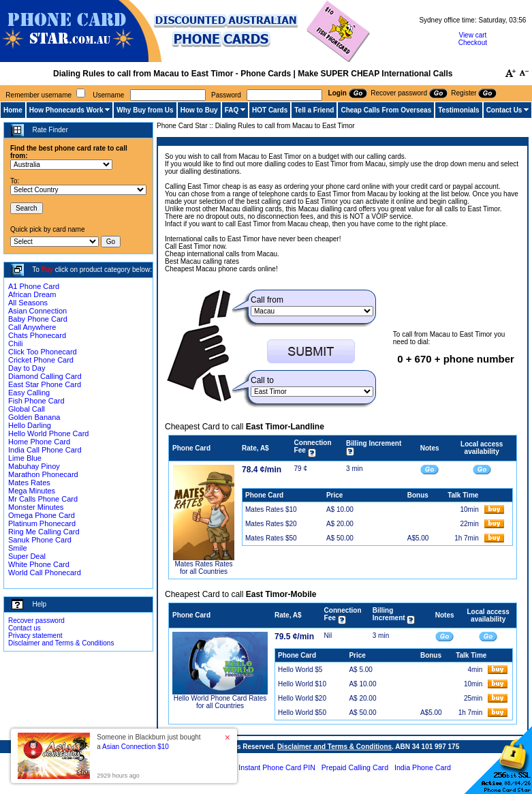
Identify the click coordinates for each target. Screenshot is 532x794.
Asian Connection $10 (136, 747)
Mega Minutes (32, 491)
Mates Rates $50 (271, 538)
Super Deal (27, 556)
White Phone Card (39, 564)
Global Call (27, 409)
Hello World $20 (302, 698)
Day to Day (27, 368)
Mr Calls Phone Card (43, 499)
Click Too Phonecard (43, 352)
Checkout (473, 43)
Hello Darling (30, 425)
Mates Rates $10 (271, 509)
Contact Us (504, 110)
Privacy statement (35, 636)
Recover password (36, 621)
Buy (47, 270)
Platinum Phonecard (42, 523)
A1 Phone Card (34, 286)
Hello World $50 (302, 713)
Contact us (25, 628)
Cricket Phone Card (41, 360)
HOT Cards (270, 110)
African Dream (32, 294)
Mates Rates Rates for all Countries (203, 568)
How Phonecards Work (66, 110)
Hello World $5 (300, 670)
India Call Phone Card (45, 450)
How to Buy (199, 110)
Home (13, 110)
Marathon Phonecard (43, 474)
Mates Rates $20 (271, 524)
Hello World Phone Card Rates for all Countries (220, 702)
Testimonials (458, 110)
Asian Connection (37, 311)
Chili (15, 343)
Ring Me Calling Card (44, 532)
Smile (18, 548)
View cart (472, 35)
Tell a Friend (314, 110)
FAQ (232, 110)
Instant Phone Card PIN (277, 767)
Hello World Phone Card (48, 433)
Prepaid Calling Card (355, 767)
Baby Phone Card (38, 319)
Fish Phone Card (36, 401)
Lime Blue (25, 458)
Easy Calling (29, 393)
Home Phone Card (39, 442)
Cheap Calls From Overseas (386, 110)
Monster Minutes (36, 507)
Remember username (38, 95)
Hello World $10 (302, 684)
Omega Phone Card (42, 515)
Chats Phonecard (37, 335)
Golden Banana (34, 417)
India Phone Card (423, 767)
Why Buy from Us (145, 110)
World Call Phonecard (45, 572)
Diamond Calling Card (45, 376)
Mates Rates (29, 483)
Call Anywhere (32, 327)
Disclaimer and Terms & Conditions (61, 643)
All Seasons (28, 303)
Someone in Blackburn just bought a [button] (148, 742)
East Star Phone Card (45, 384)
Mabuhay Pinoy (34, 466)
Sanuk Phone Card (40, 540)
